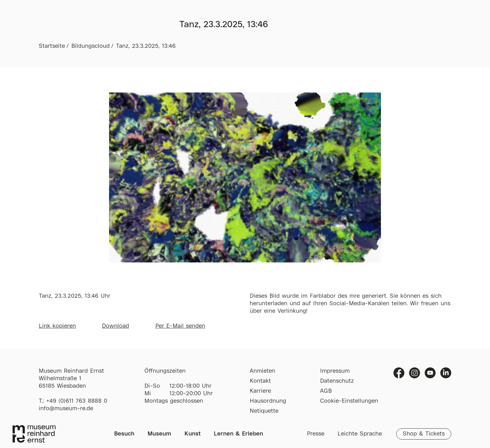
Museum (159, 434)
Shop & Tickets (424, 434)
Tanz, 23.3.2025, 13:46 (146, 46)
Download (115, 326)
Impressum (335, 371)
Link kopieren (57, 326)
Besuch (124, 434)
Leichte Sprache (360, 434)
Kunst (192, 434)
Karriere (260, 391)
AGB (326, 391)
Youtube (430, 373)
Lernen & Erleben (238, 434)
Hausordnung (268, 401)
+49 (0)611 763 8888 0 (77, 401)
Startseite (52, 46)
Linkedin (446, 373)
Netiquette (264, 411)
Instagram (415, 373)
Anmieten (262, 371)
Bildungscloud (90, 46)
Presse (316, 434)
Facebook (399, 373)
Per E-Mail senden (180, 326)
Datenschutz (337, 381)
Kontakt (260, 381)
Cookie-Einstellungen (349, 401)
